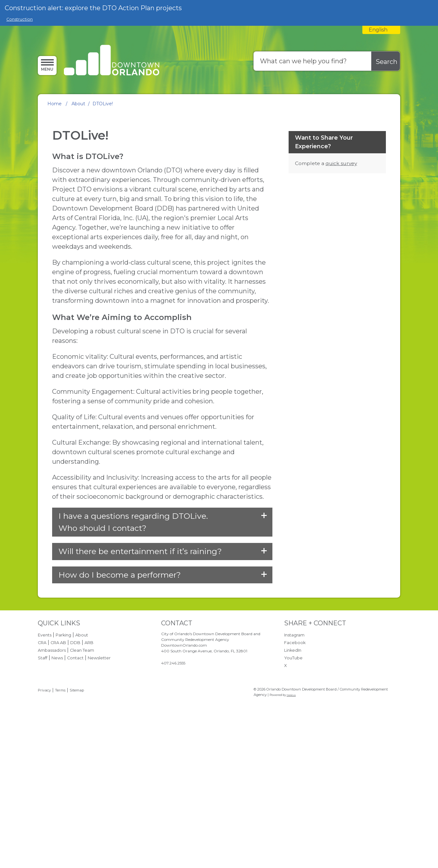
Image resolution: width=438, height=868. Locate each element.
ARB (89, 777)
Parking (63, 769)
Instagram (294, 769)
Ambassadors (52, 785)
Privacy (44, 824)
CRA (42, 777)
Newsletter (99, 792)
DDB (75, 777)
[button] (162, 656)
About (78, 104)
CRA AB (58, 777)
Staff (43, 792)
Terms (60, 824)
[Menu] (47, 65)
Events (45, 769)
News (57, 792)
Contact (75, 792)
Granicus (291, 829)
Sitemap (77, 824)
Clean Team (82, 785)
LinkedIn (293, 785)
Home (55, 104)
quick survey (341, 298)
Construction (20, 19)
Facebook (295, 777)
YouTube (293, 792)
